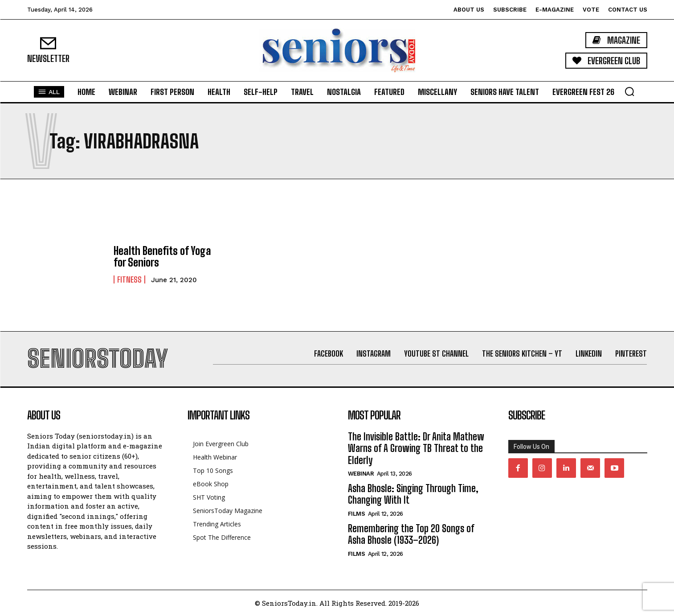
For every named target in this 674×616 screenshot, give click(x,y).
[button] (629, 91)
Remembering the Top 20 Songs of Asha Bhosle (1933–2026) (411, 534)
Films (357, 514)
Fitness (129, 279)
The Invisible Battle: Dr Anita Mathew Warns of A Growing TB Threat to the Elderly (416, 448)
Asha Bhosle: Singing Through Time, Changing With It (413, 494)
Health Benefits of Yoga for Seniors (162, 257)
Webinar (361, 474)
